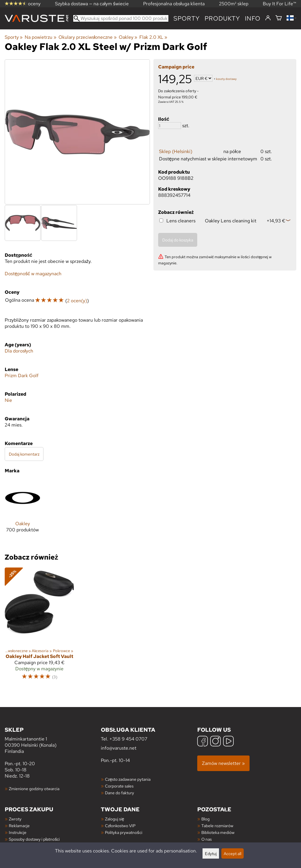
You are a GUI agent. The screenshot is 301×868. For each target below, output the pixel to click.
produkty (222, 18)
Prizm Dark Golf (22, 376)
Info (253, 18)
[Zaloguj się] (268, 18)
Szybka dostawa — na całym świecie (92, 4)
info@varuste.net (119, 748)
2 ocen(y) (77, 301)
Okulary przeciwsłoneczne (88, 37)
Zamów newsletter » (223, 763)
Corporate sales (119, 786)
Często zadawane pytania (128, 779)
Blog (205, 819)
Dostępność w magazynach (33, 274)
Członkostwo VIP (120, 826)
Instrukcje (18, 832)
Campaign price (176, 67)
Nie (8, 400)
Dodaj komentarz (24, 454)
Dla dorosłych (19, 351)
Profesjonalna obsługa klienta (174, 4)
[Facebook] (203, 742)
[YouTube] (228, 742)
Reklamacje (19, 826)
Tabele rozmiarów (217, 826)
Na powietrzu (40, 37)
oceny (23, 4)
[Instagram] (215, 742)
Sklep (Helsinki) (176, 151)
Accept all (233, 853)
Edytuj (211, 853)
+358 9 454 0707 (128, 739)
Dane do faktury (119, 793)
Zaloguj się (114, 819)
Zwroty (15, 819)
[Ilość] (170, 126)
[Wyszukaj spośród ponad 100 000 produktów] (121, 18)
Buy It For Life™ (280, 4)
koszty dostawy (226, 79)
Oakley (128, 37)
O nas (206, 839)
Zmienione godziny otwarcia (34, 789)
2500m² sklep (234, 4)
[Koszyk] (279, 18)
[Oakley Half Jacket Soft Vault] (39, 626)
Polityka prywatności (123, 832)
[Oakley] (23, 511)
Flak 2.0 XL (153, 37)
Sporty (187, 18)
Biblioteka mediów (218, 832)
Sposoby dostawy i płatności (34, 839)
